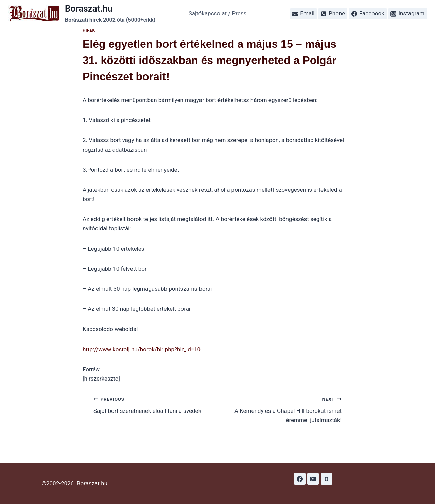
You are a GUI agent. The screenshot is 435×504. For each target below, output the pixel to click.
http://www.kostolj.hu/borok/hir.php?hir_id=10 (142, 349)
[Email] (313, 479)
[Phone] (327, 479)
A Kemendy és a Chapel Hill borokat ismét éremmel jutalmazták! (282, 409)
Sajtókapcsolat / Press (218, 13)
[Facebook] (300, 479)
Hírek (89, 30)
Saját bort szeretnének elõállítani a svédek (153, 404)
